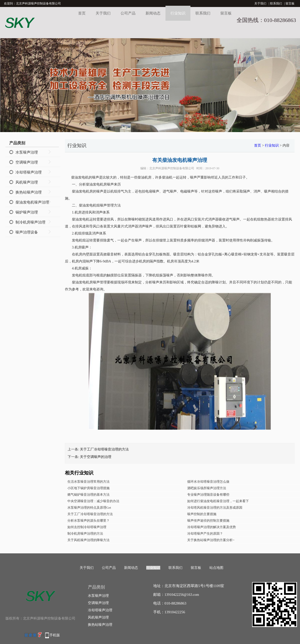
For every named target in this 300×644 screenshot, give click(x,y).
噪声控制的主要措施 (202, 514)
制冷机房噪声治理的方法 (85, 534)
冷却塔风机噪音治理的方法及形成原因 (215, 508)
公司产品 (128, 13)
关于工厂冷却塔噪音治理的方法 (104, 449)
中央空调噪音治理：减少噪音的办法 (93, 501)
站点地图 (216, 568)
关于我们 (260, 3)
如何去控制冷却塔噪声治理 (87, 527)
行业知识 (178, 13)
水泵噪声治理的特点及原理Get (89, 508)
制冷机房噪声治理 (30, 222)
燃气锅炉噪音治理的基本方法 (88, 495)
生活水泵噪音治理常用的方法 (88, 482)
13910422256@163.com (182, 595)
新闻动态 (153, 13)
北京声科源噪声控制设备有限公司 (172, 168)
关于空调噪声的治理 (96, 457)
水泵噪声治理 (27, 152)
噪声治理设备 (27, 232)
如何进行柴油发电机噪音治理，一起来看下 (218, 501)
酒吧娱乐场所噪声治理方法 (207, 488)
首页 (82, 13)
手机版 (55, 635)
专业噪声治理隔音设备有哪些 (208, 495)
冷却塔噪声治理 (29, 172)
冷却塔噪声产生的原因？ (205, 534)
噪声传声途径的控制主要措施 (208, 521)
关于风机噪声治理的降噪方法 (88, 540)
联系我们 (276, 3)
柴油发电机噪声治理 (32, 202)
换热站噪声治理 (29, 192)
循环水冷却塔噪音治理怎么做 (208, 482)
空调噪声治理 (27, 162)
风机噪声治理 (27, 182)
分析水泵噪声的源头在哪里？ (88, 521)
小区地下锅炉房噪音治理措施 (88, 488)
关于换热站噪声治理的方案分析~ (211, 540)
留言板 (290, 3)
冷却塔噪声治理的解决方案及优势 (212, 527)
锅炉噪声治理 (27, 212)
